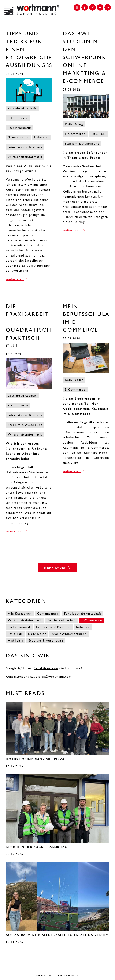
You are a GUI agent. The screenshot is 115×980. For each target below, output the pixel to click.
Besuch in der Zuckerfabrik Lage (38, 847)
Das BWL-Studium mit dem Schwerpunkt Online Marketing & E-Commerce (86, 57)
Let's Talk (98, 134)
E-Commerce (18, 118)
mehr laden (55, 568)
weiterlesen (15, 279)
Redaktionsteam (46, 668)
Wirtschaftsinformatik (25, 157)
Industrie (41, 137)
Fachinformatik (19, 128)
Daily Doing (74, 124)
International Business (25, 147)
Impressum (43, 975)
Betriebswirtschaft (22, 108)
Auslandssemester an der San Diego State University (57, 935)
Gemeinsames (18, 137)
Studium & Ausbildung (82, 144)
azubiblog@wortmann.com (51, 677)
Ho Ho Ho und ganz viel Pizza (35, 759)
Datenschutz (69, 975)
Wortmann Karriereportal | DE (32, 10)
